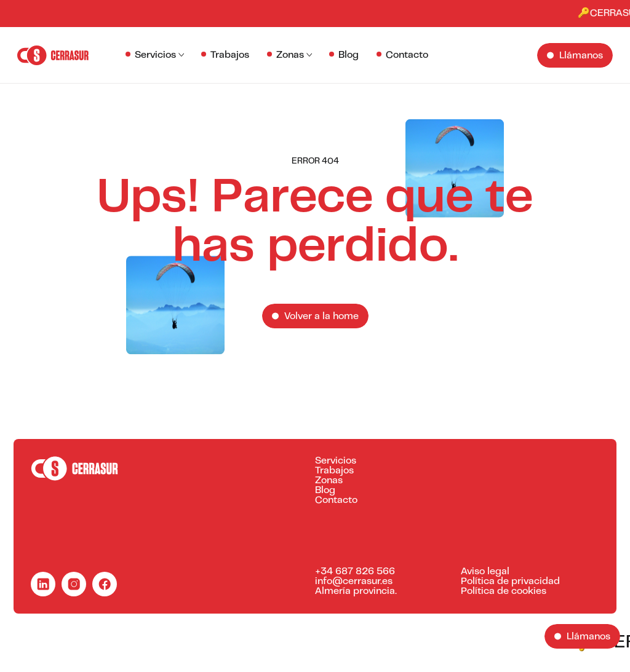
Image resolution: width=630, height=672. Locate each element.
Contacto (407, 55)
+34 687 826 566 (355, 572)
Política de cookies (504, 591)
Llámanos (581, 56)
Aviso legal (485, 572)
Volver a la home (321, 317)
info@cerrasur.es (354, 582)
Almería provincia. (356, 591)
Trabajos (230, 55)
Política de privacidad (510, 582)
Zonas (290, 55)
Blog (349, 55)
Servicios (155, 55)
